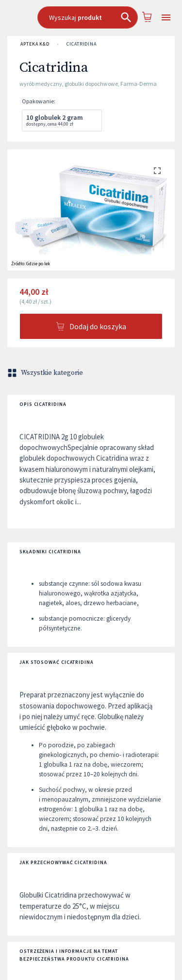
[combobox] (88, 17)
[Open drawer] (166, 18)
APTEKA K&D (35, 44)
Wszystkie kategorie (46, 373)
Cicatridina (82, 44)
